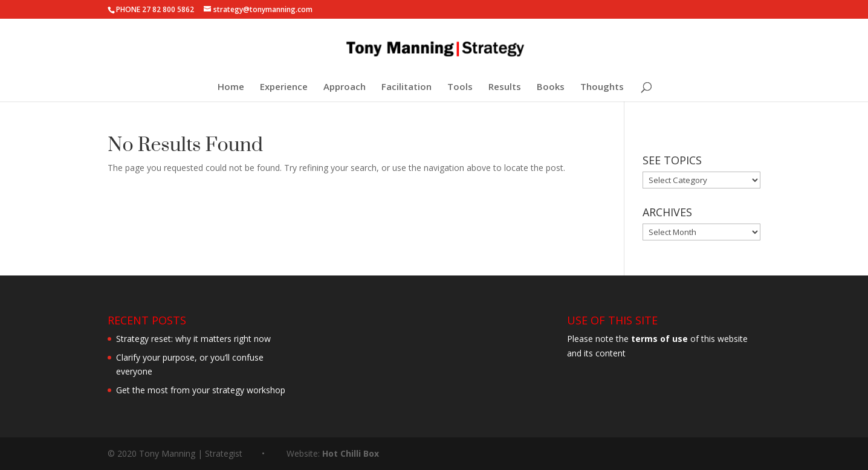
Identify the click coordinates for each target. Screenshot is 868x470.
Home (231, 87)
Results (505, 87)
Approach (345, 87)
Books (551, 87)
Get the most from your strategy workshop (201, 390)
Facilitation (406, 87)
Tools (460, 87)
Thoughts (602, 87)
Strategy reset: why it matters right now (193, 339)
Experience (284, 87)
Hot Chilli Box (351, 453)
